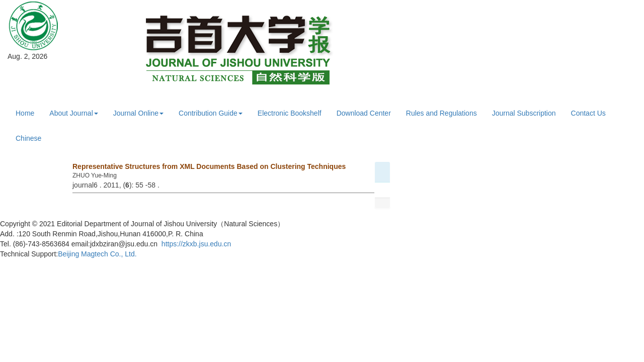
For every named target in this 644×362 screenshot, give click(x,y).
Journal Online (138, 113)
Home (25, 113)
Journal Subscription (524, 113)
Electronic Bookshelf (290, 113)
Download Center (364, 113)
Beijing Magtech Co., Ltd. (97, 254)
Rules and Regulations (441, 113)
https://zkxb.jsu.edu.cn (196, 244)
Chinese (28, 138)
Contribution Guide (211, 113)
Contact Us (588, 113)
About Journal (73, 113)
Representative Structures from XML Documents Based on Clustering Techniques (209, 166)
